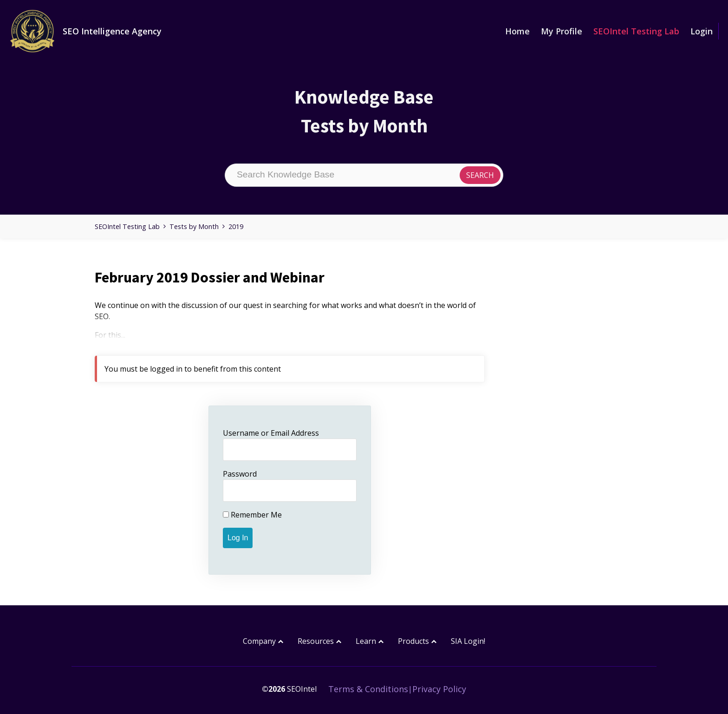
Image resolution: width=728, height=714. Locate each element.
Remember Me (252, 515)
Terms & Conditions (368, 689)
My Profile (562, 31)
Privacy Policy (439, 689)
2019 (236, 226)
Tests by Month (194, 226)
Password (240, 474)
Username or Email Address (271, 433)
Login (702, 31)
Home (517, 31)
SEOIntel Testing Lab (636, 31)
